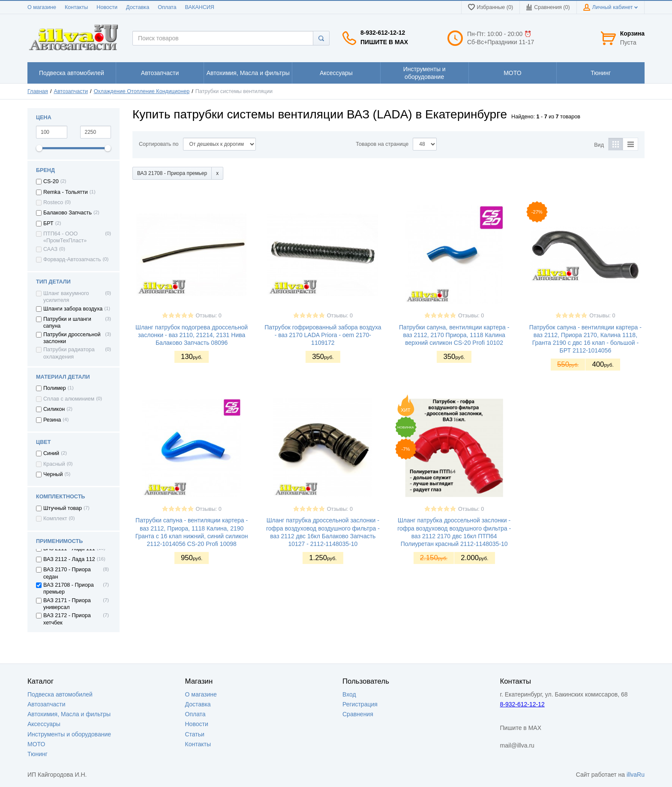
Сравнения (358, 714)
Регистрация (360, 704)
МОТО (36, 744)
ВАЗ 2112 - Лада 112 (69, 559)
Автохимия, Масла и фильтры (69, 714)
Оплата (167, 7)
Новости (107, 7)
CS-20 (51, 181)
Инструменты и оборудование (69, 734)
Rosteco (53, 202)
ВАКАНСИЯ (200, 7)
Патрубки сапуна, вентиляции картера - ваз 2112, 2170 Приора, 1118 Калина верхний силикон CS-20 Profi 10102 (454, 335)
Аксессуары (44, 724)
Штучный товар (63, 508)
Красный (54, 464)
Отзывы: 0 (209, 316)
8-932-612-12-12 (383, 33)
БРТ (48, 223)
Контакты (76, 7)
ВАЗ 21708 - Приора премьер (69, 588)
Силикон (54, 409)
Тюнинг (37, 754)
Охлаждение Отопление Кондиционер (142, 91)
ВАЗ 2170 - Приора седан (67, 573)
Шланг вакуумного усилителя (66, 297)
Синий (51, 453)
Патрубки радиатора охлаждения (69, 353)
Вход (349, 694)
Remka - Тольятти (66, 192)
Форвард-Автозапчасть (72, 259)
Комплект (55, 519)
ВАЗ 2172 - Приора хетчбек (67, 619)
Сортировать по (159, 144)
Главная (38, 91)
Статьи (195, 734)
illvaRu (636, 775)
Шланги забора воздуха (73, 309)
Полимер (55, 388)
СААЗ (50, 249)
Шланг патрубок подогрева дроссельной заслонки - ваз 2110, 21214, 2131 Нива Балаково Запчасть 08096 (192, 335)
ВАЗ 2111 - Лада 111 (69, 549)
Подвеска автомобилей (60, 694)
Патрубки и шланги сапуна (67, 323)
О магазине (42, 7)
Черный (53, 474)
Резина (52, 420)
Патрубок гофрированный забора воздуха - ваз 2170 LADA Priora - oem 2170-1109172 (323, 335)
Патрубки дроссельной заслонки (72, 338)
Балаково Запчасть (67, 213)
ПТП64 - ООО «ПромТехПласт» (65, 237)
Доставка (138, 7)
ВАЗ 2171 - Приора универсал (67, 604)
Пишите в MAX (384, 42)
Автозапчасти (71, 91)
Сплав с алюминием (69, 399)
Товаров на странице (382, 144)
